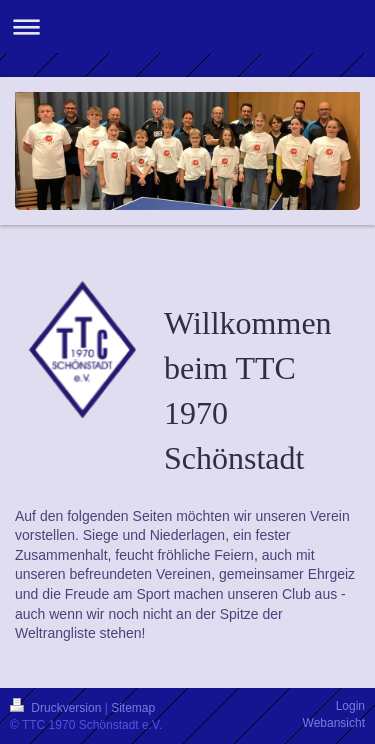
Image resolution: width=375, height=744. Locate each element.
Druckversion (57, 708)
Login (350, 706)
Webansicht (334, 723)
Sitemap (133, 708)
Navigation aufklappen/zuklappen (187, 26)
